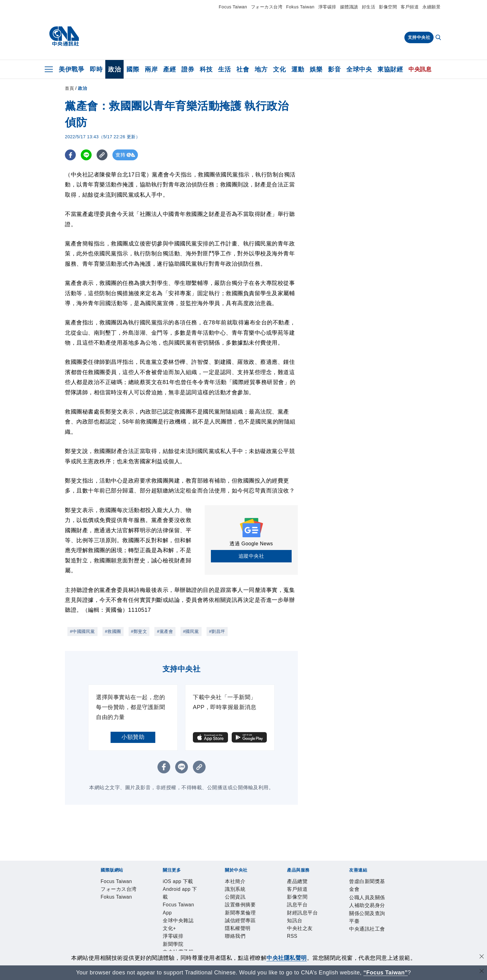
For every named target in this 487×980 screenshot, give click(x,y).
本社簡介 (100, 916)
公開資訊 (146, 916)
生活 (224, 69)
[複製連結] (102, 155)
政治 (114, 69)
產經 (169, 69)
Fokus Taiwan (300, 7)
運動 (298, 69)
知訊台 (223, 933)
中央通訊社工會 (292, 950)
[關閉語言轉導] (482, 972)
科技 (206, 69)
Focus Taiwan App (192, 899)
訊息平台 (169, 933)
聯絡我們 (301, 916)
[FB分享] (70, 155)
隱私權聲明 (275, 916)
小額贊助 (133, 737)
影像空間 (388, 7)
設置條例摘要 (174, 916)
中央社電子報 (328, 899)
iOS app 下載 (105, 899)
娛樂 (316, 69)
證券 (188, 69)
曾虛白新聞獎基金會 (114, 950)
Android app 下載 (145, 899)
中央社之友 (246, 933)
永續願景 (431, 7)
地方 (261, 69)
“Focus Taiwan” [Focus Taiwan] (386, 973)
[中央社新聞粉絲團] (90, 866)
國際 (133, 69)
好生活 (369, 7)
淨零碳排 (327, 7)
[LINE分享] (86, 155)
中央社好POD (363, 899)
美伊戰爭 (71, 69)
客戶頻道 (410, 7)
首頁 (69, 88)
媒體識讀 (349, 7)
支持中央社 (419, 37)
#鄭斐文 (139, 631)
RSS (267, 933)
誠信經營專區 (243, 916)
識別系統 (123, 916)
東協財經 (390, 69)
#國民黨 (191, 631)
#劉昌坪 (217, 631)
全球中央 (359, 69)
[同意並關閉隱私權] (482, 957)
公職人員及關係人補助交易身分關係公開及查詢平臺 (206, 950)
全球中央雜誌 (233, 899)
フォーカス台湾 (267, 7)
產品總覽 (100, 933)
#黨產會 (165, 631)
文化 (279, 69)
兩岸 (151, 69)
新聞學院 (299, 899)
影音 (334, 69)
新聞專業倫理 (209, 916)
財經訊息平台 (197, 933)
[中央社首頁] (64, 36)
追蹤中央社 (251, 556)
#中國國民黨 (82, 631)
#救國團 (113, 631)
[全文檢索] (439, 38)
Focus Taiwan (233, 7)
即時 (96, 69)
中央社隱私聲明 (287, 958)
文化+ (257, 899)
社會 (243, 69)
